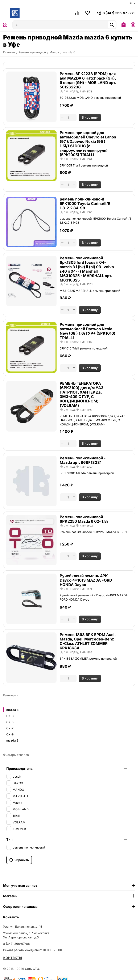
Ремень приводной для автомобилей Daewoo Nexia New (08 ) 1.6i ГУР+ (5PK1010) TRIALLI (88, 331)
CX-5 (10, 722)
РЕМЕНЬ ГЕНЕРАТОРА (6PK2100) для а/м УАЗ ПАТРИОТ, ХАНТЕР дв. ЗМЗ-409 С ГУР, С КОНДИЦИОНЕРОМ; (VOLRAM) (82, 394)
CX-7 (10, 728)
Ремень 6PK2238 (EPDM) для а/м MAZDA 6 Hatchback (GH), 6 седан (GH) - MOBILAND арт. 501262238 (88, 80)
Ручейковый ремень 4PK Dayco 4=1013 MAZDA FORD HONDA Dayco (86, 580)
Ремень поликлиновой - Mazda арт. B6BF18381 (83, 460)
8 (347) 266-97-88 (17, 944)
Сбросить (19, 860)
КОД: (73, 91)
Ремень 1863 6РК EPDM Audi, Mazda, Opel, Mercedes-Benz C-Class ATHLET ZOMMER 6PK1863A (88, 641)
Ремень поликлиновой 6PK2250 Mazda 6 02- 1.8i (84, 519)
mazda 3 (12, 740)
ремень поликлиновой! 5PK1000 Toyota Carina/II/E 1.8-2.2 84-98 (85, 204)
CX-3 (10, 716)
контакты (13, 957)
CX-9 (10, 734)
